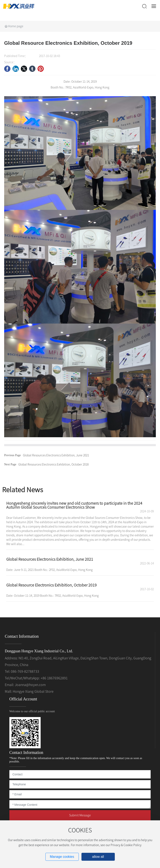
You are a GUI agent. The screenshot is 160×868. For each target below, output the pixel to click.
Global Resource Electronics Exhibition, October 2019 (51, 585)
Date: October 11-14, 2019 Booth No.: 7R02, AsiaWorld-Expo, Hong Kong (52, 596)
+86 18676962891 (54, 678)
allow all (98, 857)
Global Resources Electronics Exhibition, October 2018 (53, 465)
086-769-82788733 (25, 671)
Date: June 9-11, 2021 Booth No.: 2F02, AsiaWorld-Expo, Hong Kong (49, 570)
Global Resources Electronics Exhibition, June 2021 (56, 455)
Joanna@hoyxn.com (30, 685)
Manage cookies (62, 857)
